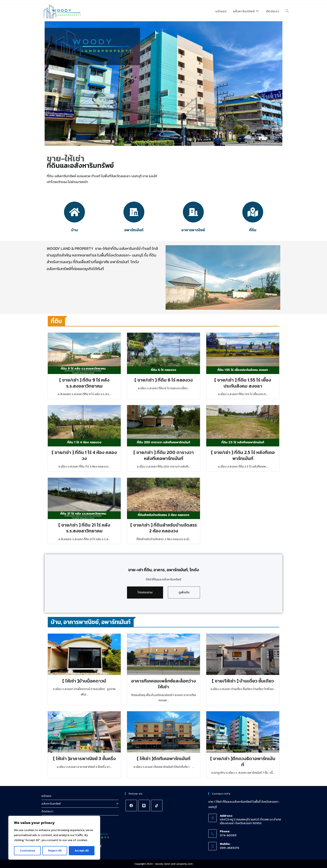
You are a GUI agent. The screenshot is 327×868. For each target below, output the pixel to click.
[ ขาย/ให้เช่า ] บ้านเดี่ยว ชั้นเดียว (243, 681)
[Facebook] (131, 805)
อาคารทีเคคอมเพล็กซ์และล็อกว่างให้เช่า (163, 684)
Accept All (82, 851)
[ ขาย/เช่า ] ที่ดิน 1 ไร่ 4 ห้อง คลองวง (84, 456)
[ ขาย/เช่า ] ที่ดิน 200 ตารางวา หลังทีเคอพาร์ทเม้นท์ (164, 456)
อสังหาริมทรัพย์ (80, 803)
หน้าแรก (47, 796)
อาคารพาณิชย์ (193, 230)
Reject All (55, 851)
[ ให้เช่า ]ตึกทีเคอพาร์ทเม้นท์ (163, 759)
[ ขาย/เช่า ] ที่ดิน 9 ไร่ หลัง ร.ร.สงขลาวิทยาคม (84, 383)
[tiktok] (157, 805)
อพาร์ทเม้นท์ (134, 230)
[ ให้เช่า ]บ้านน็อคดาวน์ (84, 681)
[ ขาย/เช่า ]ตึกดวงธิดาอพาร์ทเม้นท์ (243, 762)
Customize (27, 851)
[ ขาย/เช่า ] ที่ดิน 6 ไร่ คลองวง (164, 380)
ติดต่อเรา (47, 811)
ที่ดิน (253, 230)
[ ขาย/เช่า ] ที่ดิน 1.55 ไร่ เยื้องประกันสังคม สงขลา (243, 383)
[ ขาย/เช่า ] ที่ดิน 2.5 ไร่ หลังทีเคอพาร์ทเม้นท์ (243, 456)
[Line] (144, 805)
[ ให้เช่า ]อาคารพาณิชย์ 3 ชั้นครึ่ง (84, 759)
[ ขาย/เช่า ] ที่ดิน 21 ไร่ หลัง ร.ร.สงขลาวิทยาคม (84, 528)
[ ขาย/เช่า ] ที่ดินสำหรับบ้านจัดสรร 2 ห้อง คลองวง (163, 528)
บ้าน (74, 230)
